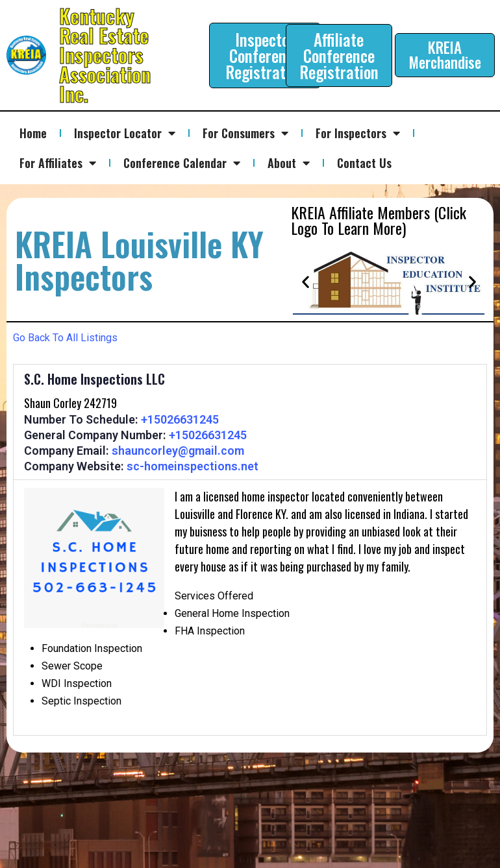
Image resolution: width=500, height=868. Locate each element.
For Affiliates (58, 163)
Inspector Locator (125, 133)
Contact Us (364, 163)
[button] (306, 282)
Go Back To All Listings (65, 338)
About (289, 163)
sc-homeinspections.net (193, 466)
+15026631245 (180, 419)
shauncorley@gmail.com (178, 451)
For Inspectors (358, 133)
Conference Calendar (182, 163)
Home (33, 133)
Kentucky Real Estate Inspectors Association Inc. (105, 55)
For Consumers (245, 133)
